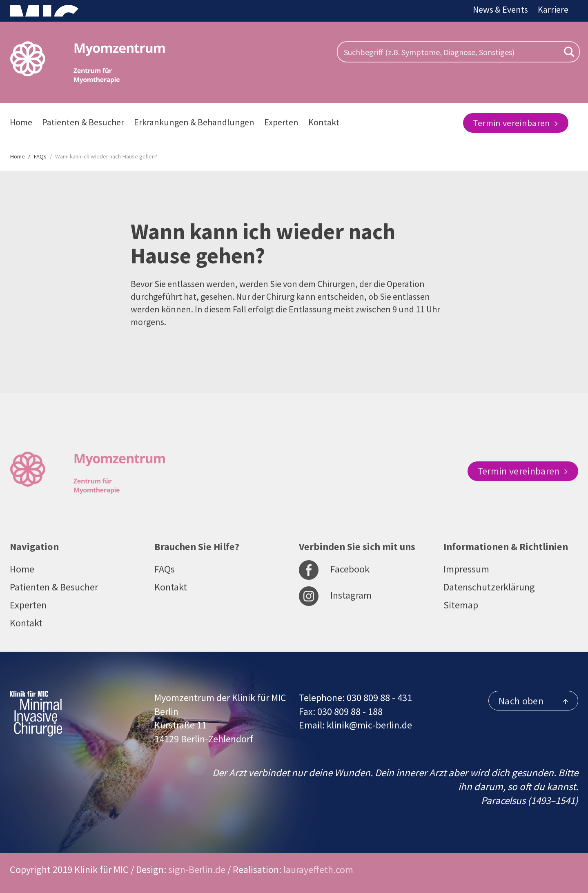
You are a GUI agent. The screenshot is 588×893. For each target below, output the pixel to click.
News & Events (500, 9)
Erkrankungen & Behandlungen (194, 122)
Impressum (466, 569)
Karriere (553, 9)
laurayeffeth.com (318, 870)
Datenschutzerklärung (489, 587)
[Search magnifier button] (569, 52)
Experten (281, 122)
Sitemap (461, 605)
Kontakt (324, 122)
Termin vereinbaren (516, 123)
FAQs (165, 569)
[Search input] (451, 52)
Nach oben (533, 701)
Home (21, 122)
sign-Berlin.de (197, 870)
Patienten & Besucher (83, 122)
